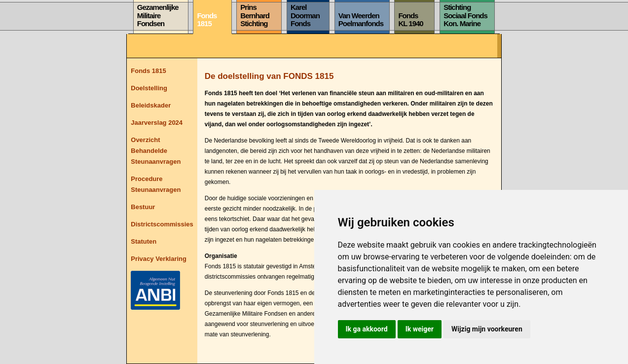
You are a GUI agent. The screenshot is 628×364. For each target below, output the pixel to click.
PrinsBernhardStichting (255, 15)
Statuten (144, 241)
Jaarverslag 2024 (157, 123)
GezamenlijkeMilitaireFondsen (158, 15)
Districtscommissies (162, 224)
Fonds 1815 (148, 71)
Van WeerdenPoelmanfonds (361, 20)
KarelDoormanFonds (305, 15)
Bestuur (143, 207)
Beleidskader (151, 105)
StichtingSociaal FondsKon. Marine (465, 15)
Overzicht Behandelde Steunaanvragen (156, 151)
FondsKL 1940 (410, 20)
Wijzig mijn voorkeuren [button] (487, 329)
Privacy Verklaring (159, 259)
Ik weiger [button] (420, 329)
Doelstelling (149, 88)
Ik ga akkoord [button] (367, 329)
